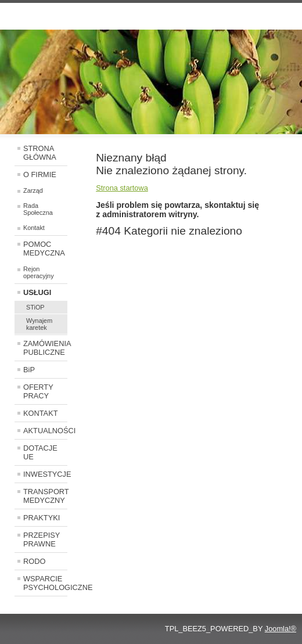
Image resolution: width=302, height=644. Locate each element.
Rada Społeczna (38, 209)
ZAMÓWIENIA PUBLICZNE (45, 348)
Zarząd (33, 190)
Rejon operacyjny (39, 272)
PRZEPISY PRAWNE (42, 539)
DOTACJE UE (40, 452)
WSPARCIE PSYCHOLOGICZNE (45, 583)
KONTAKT (41, 413)
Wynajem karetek (39, 324)
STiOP (35, 307)
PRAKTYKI (42, 518)
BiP (29, 370)
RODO (34, 561)
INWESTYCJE (45, 474)
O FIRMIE (40, 175)
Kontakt (34, 228)
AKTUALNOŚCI (45, 431)
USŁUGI (37, 292)
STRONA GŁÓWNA (40, 153)
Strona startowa (122, 188)
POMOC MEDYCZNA (44, 249)
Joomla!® (281, 629)
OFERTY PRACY (38, 391)
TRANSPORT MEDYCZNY (45, 496)
